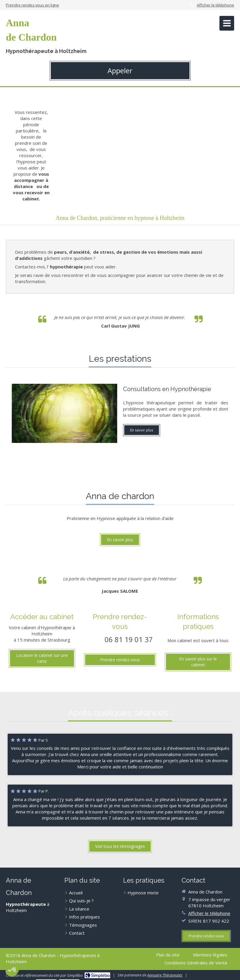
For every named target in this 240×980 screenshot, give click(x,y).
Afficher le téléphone (215, 5)
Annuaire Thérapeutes (165, 975)
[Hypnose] (64, 413)
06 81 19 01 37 (129, 639)
